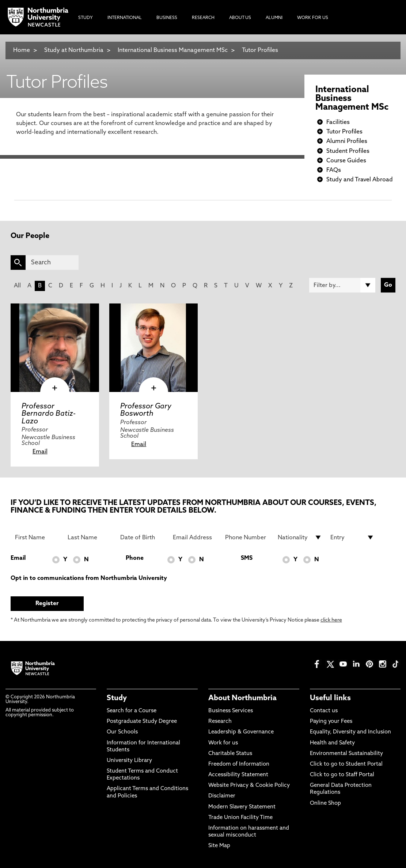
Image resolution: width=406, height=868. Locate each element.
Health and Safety (332, 743)
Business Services (231, 711)
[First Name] (37, 537)
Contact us (324, 711)
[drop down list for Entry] (352, 537)
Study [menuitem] (86, 18)
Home (22, 50)
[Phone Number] (247, 537)
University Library (129, 761)
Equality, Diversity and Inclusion (350, 732)
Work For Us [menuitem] (313, 18)
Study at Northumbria (74, 50)
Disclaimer (222, 796)
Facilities (338, 122)
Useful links (330, 698)
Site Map (219, 846)
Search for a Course (132, 711)
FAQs (334, 170)
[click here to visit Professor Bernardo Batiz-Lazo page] (55, 348)
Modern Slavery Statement (242, 807)
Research (220, 722)
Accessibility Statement (238, 775)
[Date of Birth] (142, 537)
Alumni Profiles (347, 141)
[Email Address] (195, 537)
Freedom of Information (239, 764)
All (17, 286)
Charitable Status (230, 754)
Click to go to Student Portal (346, 764)
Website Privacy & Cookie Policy (249, 786)
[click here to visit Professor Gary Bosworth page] (153, 348)
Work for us (223, 743)
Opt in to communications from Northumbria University (89, 578)
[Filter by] (342, 285)
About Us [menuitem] (240, 18)
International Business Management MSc (173, 50)
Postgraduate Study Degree (142, 722)
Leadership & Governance (241, 732)
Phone (135, 558)
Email (40, 452)
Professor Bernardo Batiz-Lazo (49, 414)
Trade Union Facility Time (240, 818)
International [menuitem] (125, 18)
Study (117, 698)
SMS (247, 558)
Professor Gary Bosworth (146, 410)
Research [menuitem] (203, 18)
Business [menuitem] (167, 18)
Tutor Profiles (260, 50)
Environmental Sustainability (346, 754)
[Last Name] (90, 537)
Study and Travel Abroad (360, 180)
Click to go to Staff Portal (342, 775)
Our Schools (122, 732)
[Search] (52, 263)
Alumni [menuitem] (274, 18)
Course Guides (346, 161)
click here (331, 620)
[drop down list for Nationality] (300, 537)
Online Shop (325, 803)
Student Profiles (348, 151)
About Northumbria (242, 698)
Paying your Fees (331, 722)
